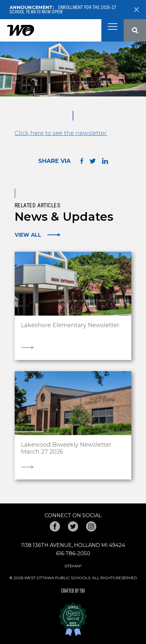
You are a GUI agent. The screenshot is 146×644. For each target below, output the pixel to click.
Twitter (73, 526)
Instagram (91, 526)
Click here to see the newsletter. (61, 133)
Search (135, 30)
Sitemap (73, 566)
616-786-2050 (73, 553)
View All (28, 235)
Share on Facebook (82, 161)
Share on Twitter (93, 161)
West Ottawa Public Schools (20, 31)
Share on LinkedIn (105, 161)
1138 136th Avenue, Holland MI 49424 (73, 545)
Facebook (55, 526)
